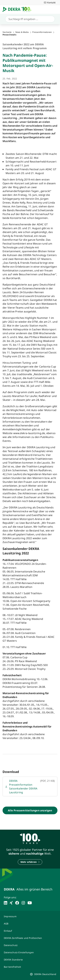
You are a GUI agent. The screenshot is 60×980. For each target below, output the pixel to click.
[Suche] (29, 19)
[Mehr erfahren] (30, 862)
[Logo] (18, 9)
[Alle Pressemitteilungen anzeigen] (30, 810)
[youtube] (30, 903)
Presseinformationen (42, 32)
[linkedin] (6, 903)
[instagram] (23, 903)
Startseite (7, 32)
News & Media (22, 32)
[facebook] (17, 903)
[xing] (11, 903)
